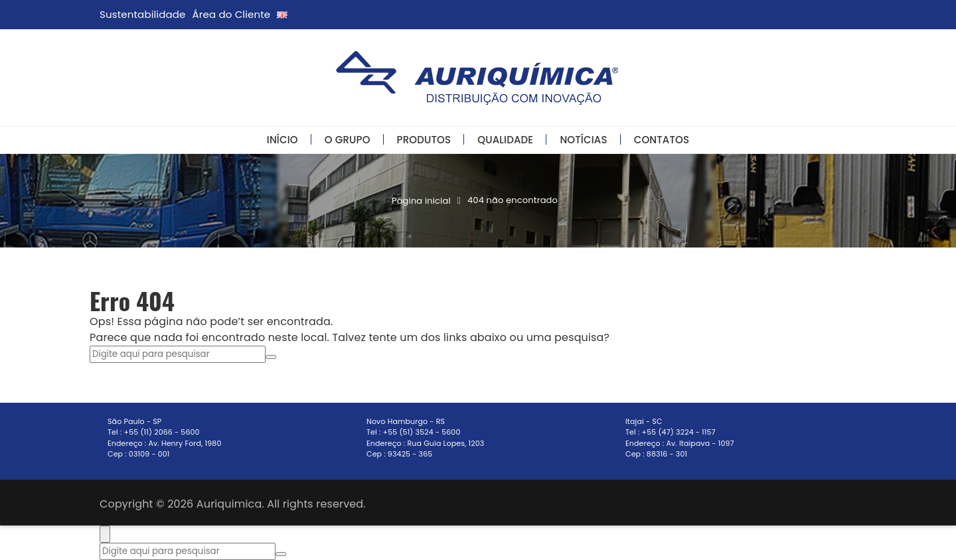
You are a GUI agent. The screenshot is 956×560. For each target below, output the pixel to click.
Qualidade (505, 140)
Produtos (424, 140)
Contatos (662, 140)
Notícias (583, 140)
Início (282, 140)
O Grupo (348, 140)
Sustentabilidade (143, 14)
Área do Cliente (232, 14)
